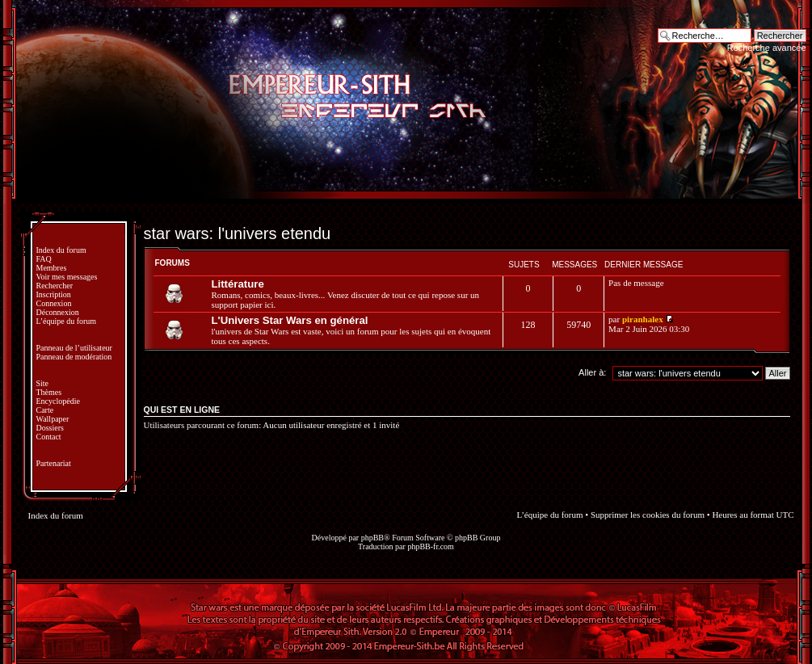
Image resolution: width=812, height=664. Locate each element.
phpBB (372, 538)
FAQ (44, 259)
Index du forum (61, 250)
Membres (52, 268)
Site (43, 383)
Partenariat (54, 463)
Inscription (54, 294)
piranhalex (643, 319)
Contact (49, 437)
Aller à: (592, 372)
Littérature (238, 284)
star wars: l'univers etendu (238, 233)
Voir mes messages (67, 277)
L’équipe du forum (67, 321)
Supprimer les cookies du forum (648, 515)
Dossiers (50, 428)
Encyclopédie (58, 401)
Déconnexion (58, 312)
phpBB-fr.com (431, 546)
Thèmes (49, 392)
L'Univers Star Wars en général (290, 320)
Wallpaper (53, 419)
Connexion (54, 303)
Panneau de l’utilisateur (74, 348)
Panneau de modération (74, 357)
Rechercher (55, 286)
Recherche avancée (767, 48)
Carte (45, 410)
